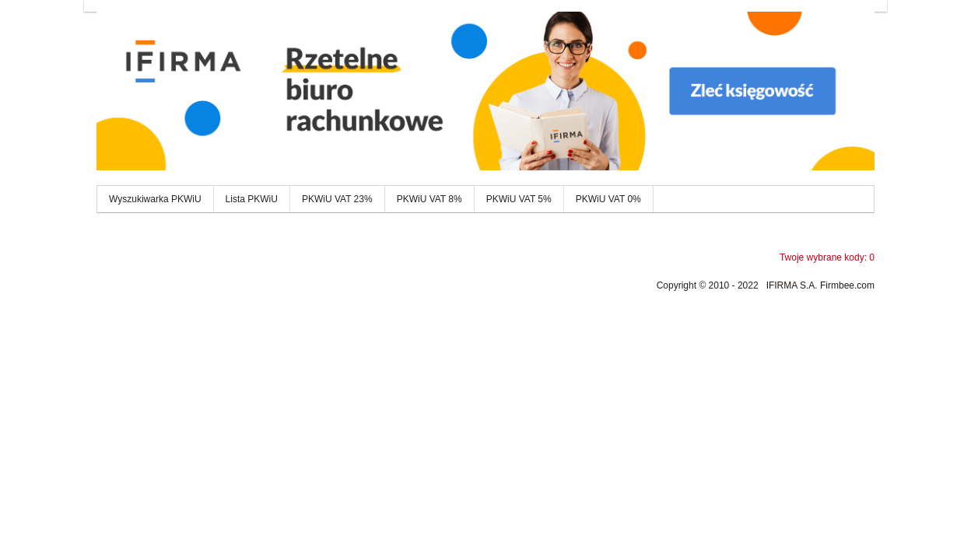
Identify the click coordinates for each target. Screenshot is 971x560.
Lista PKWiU (252, 199)
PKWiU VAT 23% (337, 199)
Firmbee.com (847, 285)
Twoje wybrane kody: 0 (827, 257)
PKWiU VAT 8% (429, 199)
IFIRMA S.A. (792, 285)
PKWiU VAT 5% (519, 199)
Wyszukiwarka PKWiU (155, 199)
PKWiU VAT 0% (608, 199)
